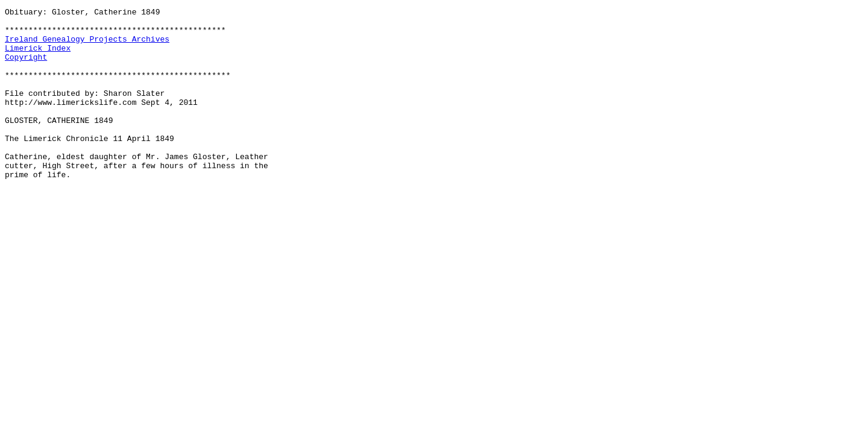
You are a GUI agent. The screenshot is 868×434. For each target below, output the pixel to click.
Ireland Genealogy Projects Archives (87, 46)
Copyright (26, 68)
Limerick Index (38, 57)
